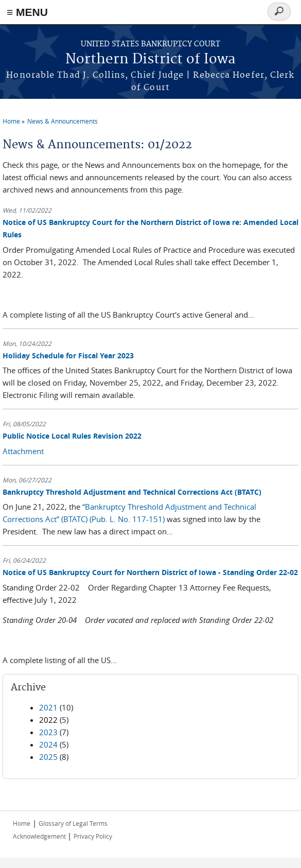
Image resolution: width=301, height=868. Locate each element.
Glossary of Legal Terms (73, 823)
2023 (48, 732)
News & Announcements (63, 121)
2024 (48, 744)
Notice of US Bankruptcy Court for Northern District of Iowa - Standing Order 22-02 (150, 572)
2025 (48, 757)
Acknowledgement (40, 836)
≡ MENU (27, 12)
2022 (48, 720)
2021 (48, 707)
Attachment (23, 451)
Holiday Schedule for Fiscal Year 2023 (68, 355)
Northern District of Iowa (150, 59)
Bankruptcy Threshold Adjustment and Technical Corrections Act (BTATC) (132, 492)
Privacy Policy (93, 836)
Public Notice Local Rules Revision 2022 (72, 436)
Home (11, 121)
